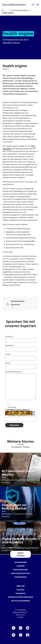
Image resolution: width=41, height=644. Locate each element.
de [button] (33, 4)
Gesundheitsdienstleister (20, 10)
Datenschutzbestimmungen (21, 597)
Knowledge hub (20, 570)
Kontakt (20, 590)
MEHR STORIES (20, 554)
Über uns (21, 586)
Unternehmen (20, 562)
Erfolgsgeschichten (20, 573)
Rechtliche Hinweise (20, 601)
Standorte (21, 593)
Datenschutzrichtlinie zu (20, 410)
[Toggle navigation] (38, 4)
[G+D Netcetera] (3, 10)
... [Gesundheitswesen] (7, 10)
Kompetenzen (20, 577)
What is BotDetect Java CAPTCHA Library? (19, 416)
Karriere (21, 566)
